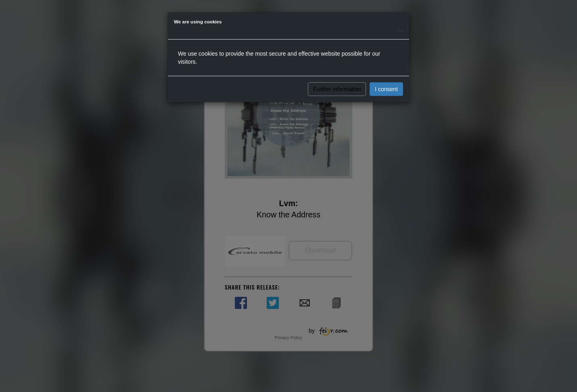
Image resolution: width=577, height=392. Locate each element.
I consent (386, 89)
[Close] (401, 29)
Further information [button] (337, 89)
